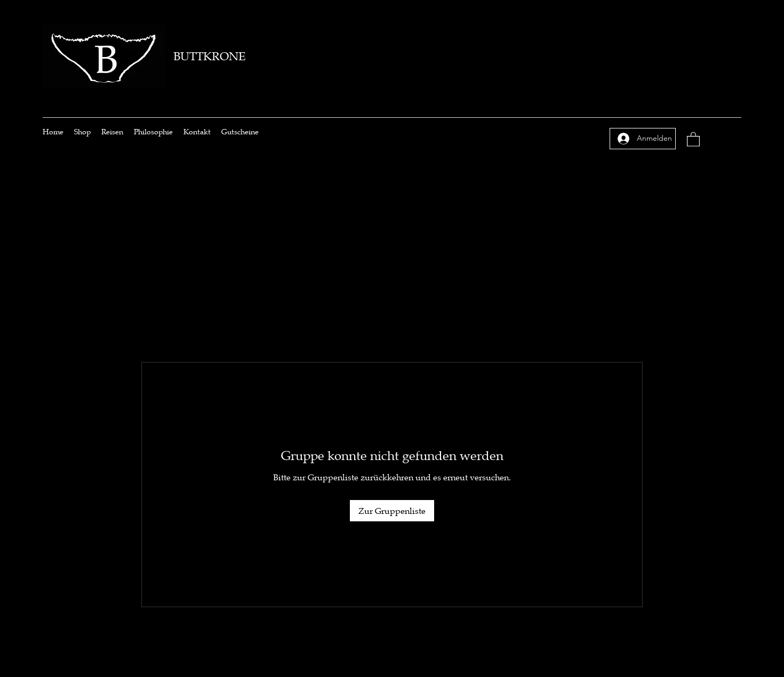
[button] (693, 139)
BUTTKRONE (209, 57)
